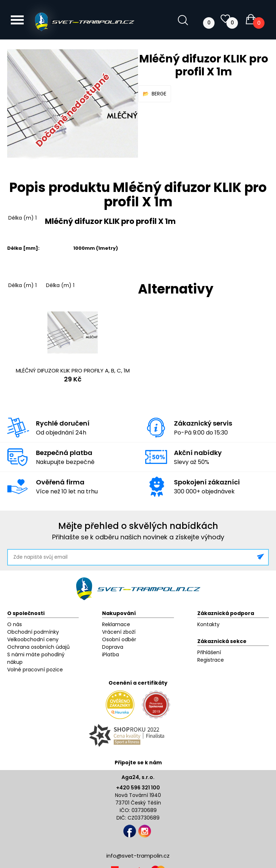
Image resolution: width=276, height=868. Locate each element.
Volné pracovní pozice (35, 670)
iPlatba (111, 654)
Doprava (113, 647)
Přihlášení (209, 652)
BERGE (159, 94)
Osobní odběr (119, 639)
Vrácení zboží (119, 632)
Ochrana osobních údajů (38, 647)
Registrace (211, 660)
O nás (15, 624)
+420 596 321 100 (138, 788)
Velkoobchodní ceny (33, 639)
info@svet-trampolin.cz (138, 856)
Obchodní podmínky (33, 632)
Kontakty (208, 624)
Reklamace (116, 624)
